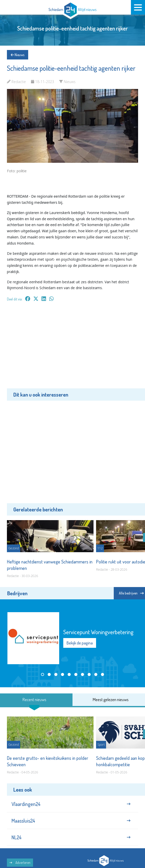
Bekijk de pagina (80, 643)
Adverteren (20, 862)
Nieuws (18, 55)
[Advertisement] (72, 349)
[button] (43, 674)
